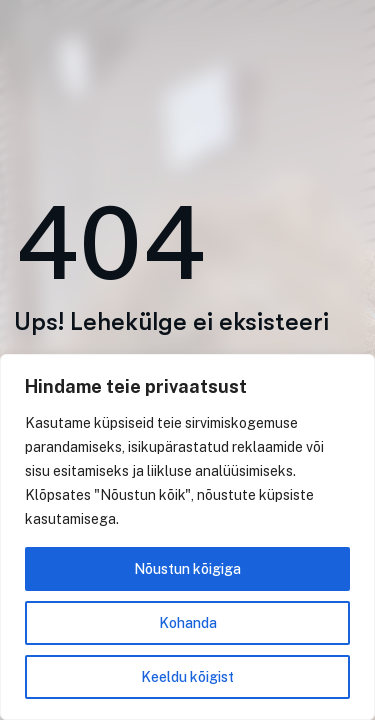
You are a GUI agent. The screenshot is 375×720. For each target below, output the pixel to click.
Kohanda (188, 623)
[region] (187, 537)
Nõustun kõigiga (187, 569)
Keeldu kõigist (187, 677)
